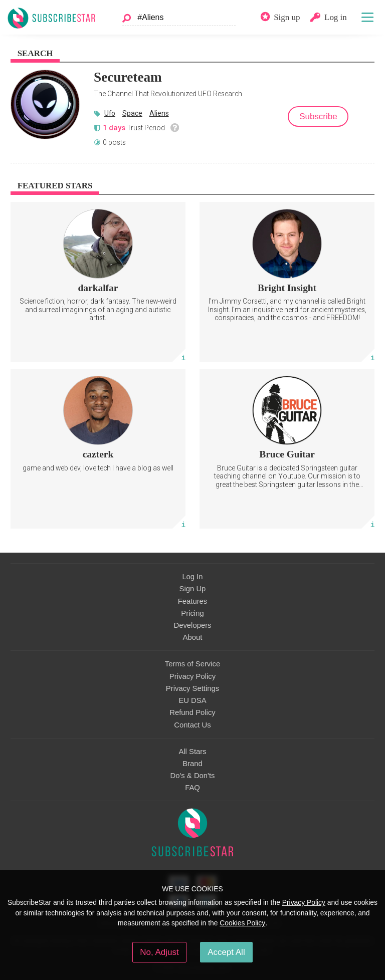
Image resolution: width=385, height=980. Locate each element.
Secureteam (128, 77)
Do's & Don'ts (193, 776)
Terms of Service (192, 664)
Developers (192, 625)
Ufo (110, 113)
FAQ (192, 788)
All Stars (192, 752)
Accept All (226, 952)
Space (132, 113)
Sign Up (193, 589)
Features (193, 601)
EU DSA (192, 700)
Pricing (192, 613)
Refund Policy (192, 712)
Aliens (159, 113)
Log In (192, 577)
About (193, 637)
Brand (192, 764)
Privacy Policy (192, 676)
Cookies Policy (242, 923)
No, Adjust (159, 952)
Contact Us (192, 725)
